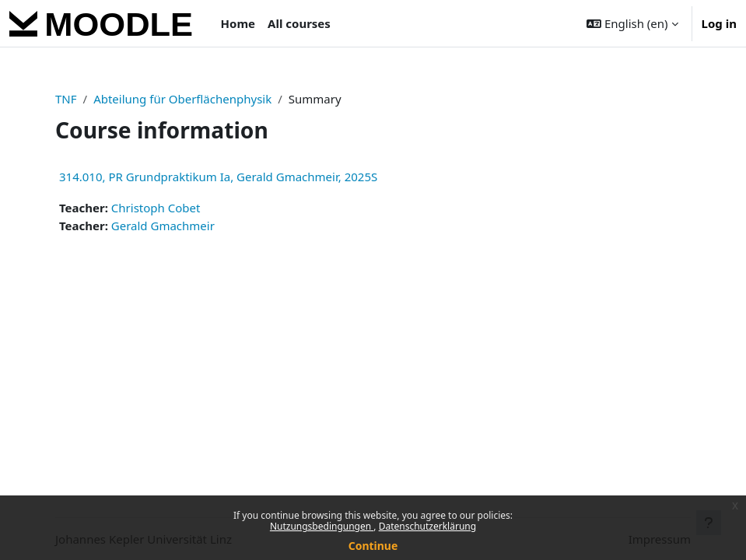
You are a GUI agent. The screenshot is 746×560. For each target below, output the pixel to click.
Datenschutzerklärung (427, 526)
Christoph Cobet (156, 208)
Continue (373, 546)
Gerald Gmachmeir (163, 226)
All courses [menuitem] (299, 23)
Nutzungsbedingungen (322, 526)
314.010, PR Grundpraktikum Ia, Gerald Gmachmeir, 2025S (218, 177)
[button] (632, 23)
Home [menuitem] (238, 23)
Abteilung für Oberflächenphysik (182, 99)
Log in (719, 23)
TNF (66, 99)
